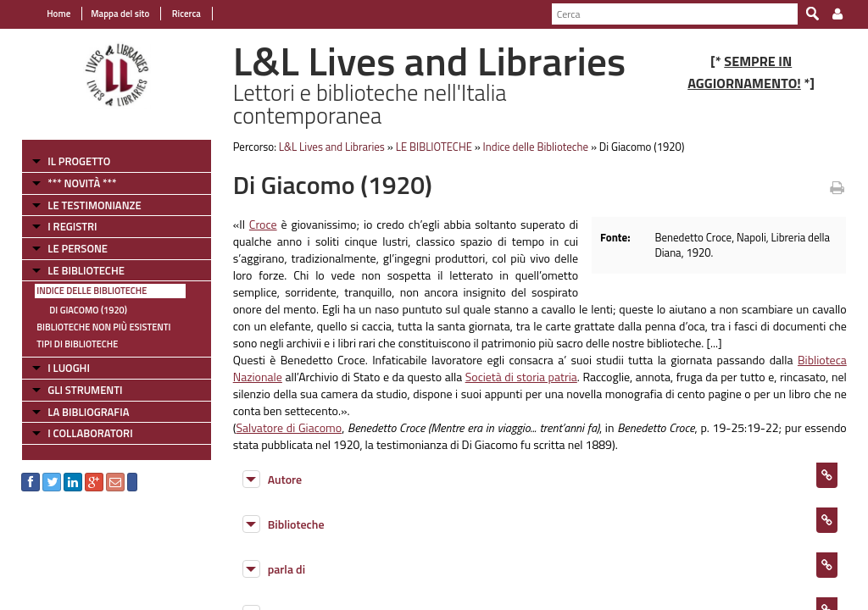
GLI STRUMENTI (85, 390)
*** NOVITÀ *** (82, 183)
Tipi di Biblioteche (77, 344)
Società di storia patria (521, 377)
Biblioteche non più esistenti (103, 327)
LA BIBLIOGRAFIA (88, 412)
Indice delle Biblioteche (92, 291)
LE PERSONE (78, 248)
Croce (263, 224)
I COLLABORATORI (90, 433)
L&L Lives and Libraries (332, 147)
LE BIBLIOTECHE (86, 270)
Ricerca (185, 14)
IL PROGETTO (79, 161)
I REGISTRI (72, 226)
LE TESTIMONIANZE (94, 205)
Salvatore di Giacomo (289, 427)
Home (58, 14)
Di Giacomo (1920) (88, 310)
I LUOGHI (69, 368)
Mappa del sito (120, 14)
